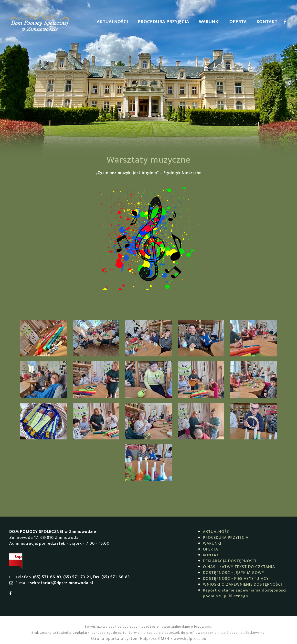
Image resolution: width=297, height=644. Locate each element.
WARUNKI (209, 22)
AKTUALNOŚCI (112, 22)
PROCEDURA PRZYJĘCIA (163, 22)
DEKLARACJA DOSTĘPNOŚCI (230, 561)
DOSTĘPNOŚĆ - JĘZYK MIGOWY (234, 573)
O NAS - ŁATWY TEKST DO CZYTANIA (239, 567)
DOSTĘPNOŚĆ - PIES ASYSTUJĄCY (236, 579)
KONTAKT (267, 22)
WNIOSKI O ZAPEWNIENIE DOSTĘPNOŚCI (243, 584)
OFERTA (238, 22)
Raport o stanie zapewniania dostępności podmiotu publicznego (245, 593)
